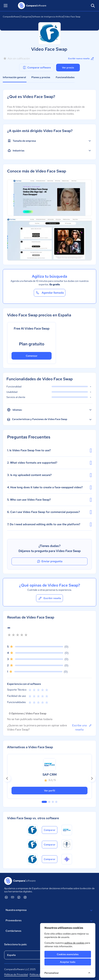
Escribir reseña (49, 598)
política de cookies (74, 943)
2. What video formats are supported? (49, 463)
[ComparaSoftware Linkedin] (6, 897)
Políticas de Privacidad (16, 974)
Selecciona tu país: (16, 944)
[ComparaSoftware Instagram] (25, 897)
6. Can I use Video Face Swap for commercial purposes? (49, 512)
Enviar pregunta (49, 561)
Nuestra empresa (49, 910)
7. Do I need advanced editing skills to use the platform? (49, 524)
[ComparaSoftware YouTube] (13, 897)
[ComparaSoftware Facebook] (19, 897)
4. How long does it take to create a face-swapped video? (49, 487)
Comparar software (37, 68)
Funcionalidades (65, 77)
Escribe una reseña (82, 727)
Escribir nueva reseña (81, 59)
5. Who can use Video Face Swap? (49, 500)
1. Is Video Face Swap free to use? (49, 450)
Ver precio (68, 68)
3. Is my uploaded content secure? (49, 475)
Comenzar (32, 356)
